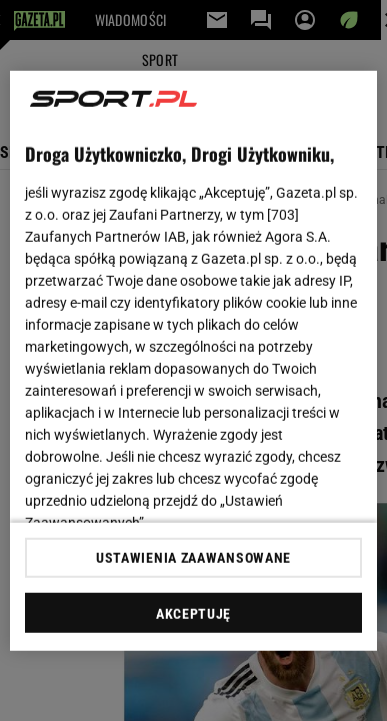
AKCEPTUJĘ (193, 614)
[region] (194, 360)
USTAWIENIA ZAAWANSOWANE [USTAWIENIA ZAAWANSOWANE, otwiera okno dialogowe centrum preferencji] (193, 558)
